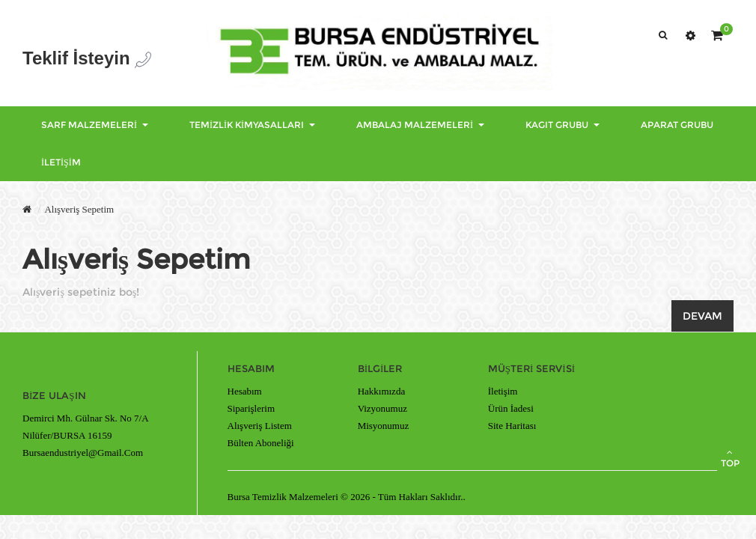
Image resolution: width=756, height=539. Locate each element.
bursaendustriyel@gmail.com (83, 453)
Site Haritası (512, 426)
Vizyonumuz (382, 408)
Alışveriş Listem (260, 426)
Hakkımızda (382, 391)
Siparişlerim (252, 408)
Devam (702, 316)
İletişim (503, 391)
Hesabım (245, 391)
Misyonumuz (384, 426)
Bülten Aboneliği (261, 443)
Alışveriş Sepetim (79, 209)
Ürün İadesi (511, 408)
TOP (730, 458)
